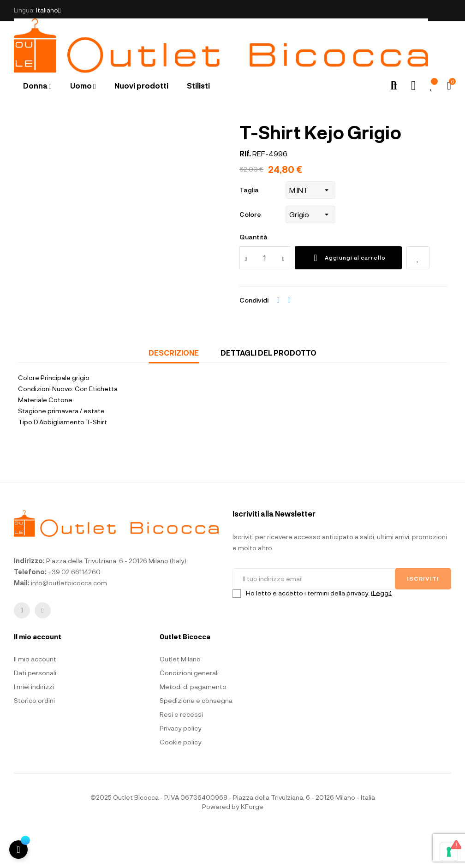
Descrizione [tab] (174, 390)
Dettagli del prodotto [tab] (268, 390)
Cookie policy (181, 780)
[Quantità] (265, 296)
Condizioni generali (189, 711)
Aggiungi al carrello (348, 296)
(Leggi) (381, 631)
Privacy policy (181, 766)
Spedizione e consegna (196, 739)
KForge (252, 845)
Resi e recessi (181, 752)
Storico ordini (34, 739)
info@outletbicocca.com (69, 621)
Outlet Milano (180, 697)
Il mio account (35, 697)
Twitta (289, 338)
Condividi (278, 338)
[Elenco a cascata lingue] (48, 11)
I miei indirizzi (34, 725)
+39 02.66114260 (74, 610)
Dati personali (35, 711)
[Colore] (310, 252)
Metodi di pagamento (193, 725)
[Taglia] (310, 228)
